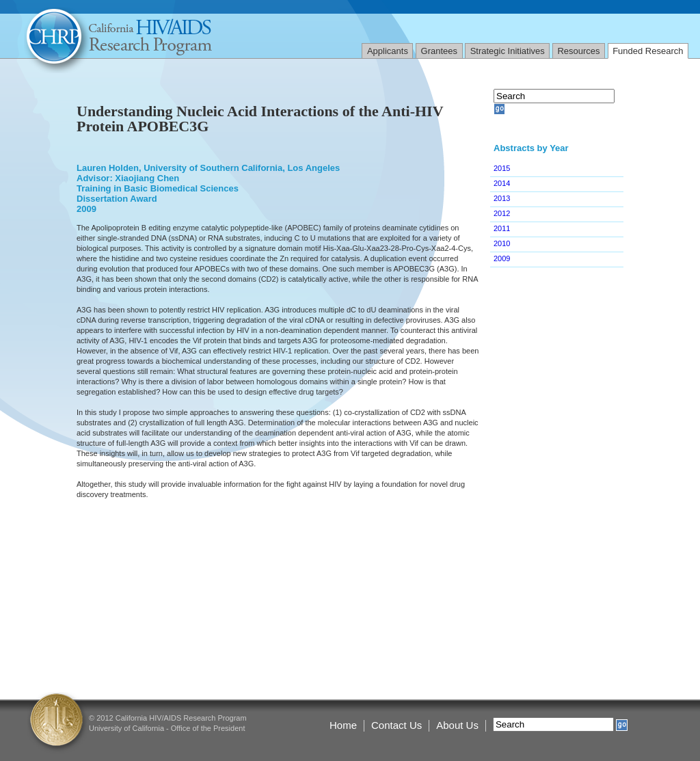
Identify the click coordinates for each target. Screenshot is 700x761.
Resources (578, 51)
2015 (502, 168)
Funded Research (648, 51)
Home (343, 725)
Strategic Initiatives (508, 51)
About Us (457, 725)
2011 (502, 228)
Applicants (388, 51)
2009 (502, 258)
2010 (502, 243)
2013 (502, 198)
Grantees (439, 51)
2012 (502, 213)
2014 (502, 183)
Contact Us (396, 725)
